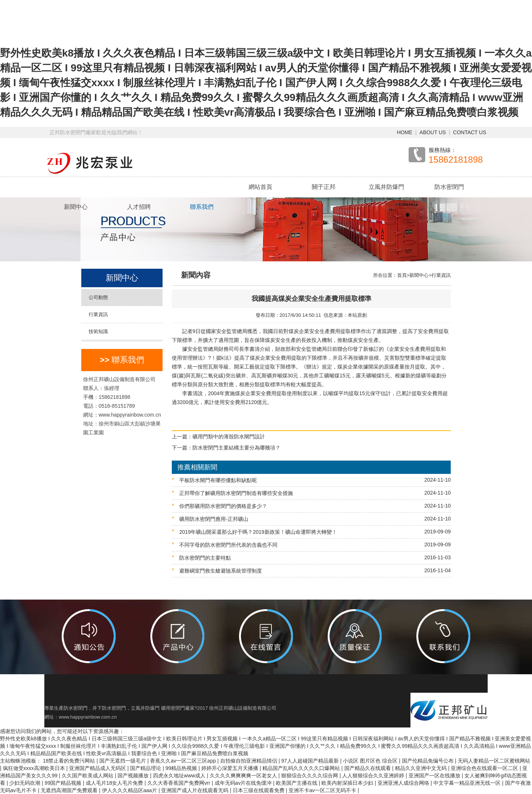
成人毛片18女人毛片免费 (115, 783)
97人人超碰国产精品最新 (311, 761)
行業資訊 (98, 314)
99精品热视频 (182, 768)
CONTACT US (470, 132)
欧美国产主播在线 (297, 783)
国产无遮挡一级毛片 (123, 761)
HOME (405, 132)
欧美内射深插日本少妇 (348, 783)
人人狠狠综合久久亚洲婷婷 (374, 776)
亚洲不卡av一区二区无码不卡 (323, 790)
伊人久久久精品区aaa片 (130, 790)
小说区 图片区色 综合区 (371, 761)
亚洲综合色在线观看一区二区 (485, 768)
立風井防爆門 (386, 187)
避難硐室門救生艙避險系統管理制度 (311, 571)
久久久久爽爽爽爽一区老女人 (244, 776)
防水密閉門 (449, 187)
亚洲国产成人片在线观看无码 (195, 790)
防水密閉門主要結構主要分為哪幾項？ (236, 448)
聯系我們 (202, 207)
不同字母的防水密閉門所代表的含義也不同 (311, 545)
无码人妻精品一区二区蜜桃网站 (494, 761)
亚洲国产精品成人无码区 (98, 768)
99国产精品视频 (64, 783)
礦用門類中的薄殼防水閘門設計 (229, 437)
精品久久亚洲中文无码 (422, 768)
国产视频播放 (134, 776)
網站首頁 (260, 187)
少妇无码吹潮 (25, 783)
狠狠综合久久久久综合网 (310, 776)
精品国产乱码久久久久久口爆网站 (302, 768)
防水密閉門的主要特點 (311, 558)
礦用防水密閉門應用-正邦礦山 (311, 519)
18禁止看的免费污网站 (70, 761)
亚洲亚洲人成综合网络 (404, 783)
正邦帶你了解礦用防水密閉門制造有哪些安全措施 (311, 493)
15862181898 (456, 160)
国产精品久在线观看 (368, 768)
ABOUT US (433, 132)
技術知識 (98, 331)
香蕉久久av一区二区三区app (184, 761)
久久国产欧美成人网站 (88, 776)
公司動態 (98, 297)
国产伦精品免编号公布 (429, 761)
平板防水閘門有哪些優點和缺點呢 (311, 480)
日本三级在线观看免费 (259, 790)
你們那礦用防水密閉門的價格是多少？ (311, 506)
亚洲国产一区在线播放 (435, 776)
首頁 (402, 275)
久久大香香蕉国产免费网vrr (180, 783)
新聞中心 (76, 207)
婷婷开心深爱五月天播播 (231, 768)
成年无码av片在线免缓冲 (244, 783)
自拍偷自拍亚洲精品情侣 (249, 761)
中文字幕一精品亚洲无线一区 (468, 783)
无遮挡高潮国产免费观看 (70, 790)
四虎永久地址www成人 (180, 776)
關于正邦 (324, 187)
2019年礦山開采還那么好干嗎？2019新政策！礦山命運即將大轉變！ (311, 532)
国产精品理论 (146, 768)
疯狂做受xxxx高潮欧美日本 (35, 768)
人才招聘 (139, 207)
